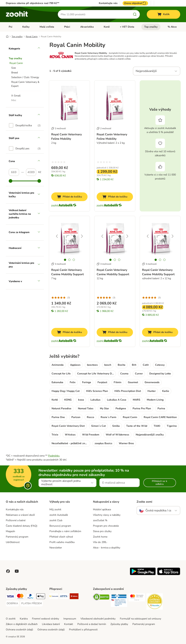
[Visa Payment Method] (10, 597)
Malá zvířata (47, 27)
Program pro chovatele (106, 526)
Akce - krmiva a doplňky (107, 548)
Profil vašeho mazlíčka (62, 542)
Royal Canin (32, 37)
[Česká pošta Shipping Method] (54, 597)
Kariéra (24, 619)
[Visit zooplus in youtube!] (17, 571)
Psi (11, 27)
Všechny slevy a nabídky (107, 515)
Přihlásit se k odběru (160, 483)
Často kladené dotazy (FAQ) (22, 526)
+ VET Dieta (127, 27)
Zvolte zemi (144, 502)
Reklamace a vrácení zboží (20, 515)
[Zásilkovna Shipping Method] (74, 597)
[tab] (65, 260)
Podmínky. (54, 456)
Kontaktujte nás (108, 3)
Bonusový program (60, 526)
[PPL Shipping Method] (64, 597)
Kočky (26, 27)
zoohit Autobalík (59, 515)
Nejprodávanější (146, 71)
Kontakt (69, 624)
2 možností (58, 128)
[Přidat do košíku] (69, 197)
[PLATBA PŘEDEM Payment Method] (32, 603)
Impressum (70, 619)
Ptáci (67, 27)
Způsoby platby (119, 624)
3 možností (58, 264)
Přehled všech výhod (61, 537)
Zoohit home (100, 537)
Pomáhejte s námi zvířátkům (65, 531)
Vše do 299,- (100, 542)
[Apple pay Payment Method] (41, 597)
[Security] (101, 598)
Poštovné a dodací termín (92, 624)
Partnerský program (17, 537)
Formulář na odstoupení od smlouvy (140, 619)
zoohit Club (56, 520)
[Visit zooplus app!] (143, 574)
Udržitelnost (13, 542)
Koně (107, 27)
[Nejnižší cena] (14, 172)
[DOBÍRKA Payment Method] (12, 603)
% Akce (172, 27)
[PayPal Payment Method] (31, 597)
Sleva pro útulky (102, 531)
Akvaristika (87, 27)
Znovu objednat (135, 3)
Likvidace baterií (51, 624)
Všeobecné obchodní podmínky (98, 619)
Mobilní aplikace (102, 509)
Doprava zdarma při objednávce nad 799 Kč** (33, 3)
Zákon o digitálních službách (22, 624)
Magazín (10, 531)
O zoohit (11, 619)
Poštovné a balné (16, 520)
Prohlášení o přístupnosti (83, 630)
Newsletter (56, 548)
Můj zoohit (55, 509)
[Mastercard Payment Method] (20, 597)
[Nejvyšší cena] (31, 172)
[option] (25, 125)
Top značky (151, 27)
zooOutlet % (100, 520)
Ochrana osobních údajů (19, 630)
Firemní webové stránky (46, 619)
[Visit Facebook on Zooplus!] (8, 571)
